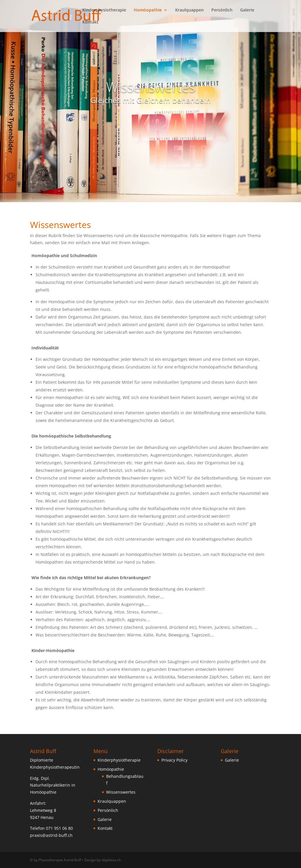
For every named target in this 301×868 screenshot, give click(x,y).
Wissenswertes (121, 792)
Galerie (247, 10)
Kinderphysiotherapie (104, 10)
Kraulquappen (189, 10)
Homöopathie (148, 10)
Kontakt (90, 22)
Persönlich (222, 10)
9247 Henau (42, 817)
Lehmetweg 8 (43, 810)
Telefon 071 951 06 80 (51, 828)
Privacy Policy (174, 760)
